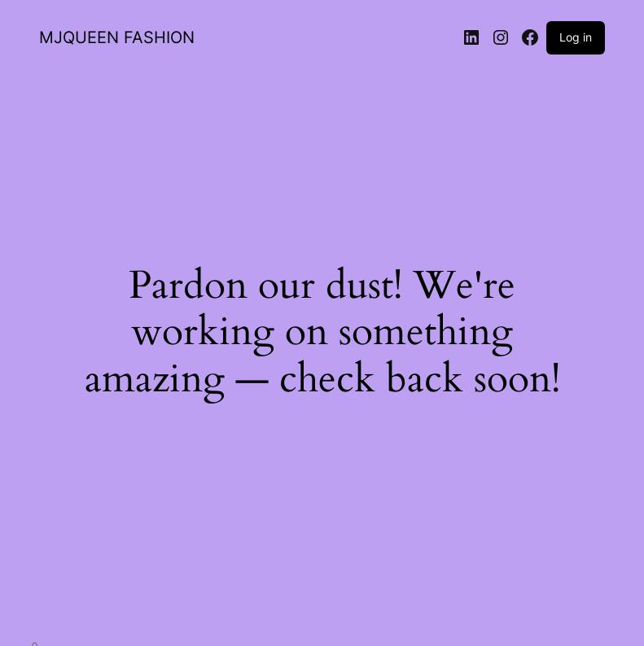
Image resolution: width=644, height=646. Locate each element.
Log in (576, 37)
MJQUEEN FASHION (117, 37)
